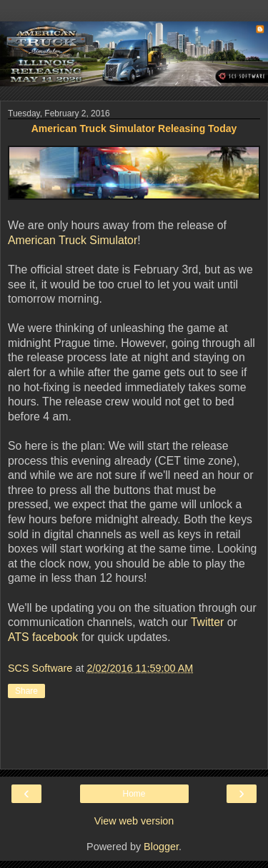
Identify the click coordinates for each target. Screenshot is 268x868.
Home (134, 794)
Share (26, 691)
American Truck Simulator (73, 240)
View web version (134, 821)
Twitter (208, 622)
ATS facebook (43, 637)
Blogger (161, 847)
